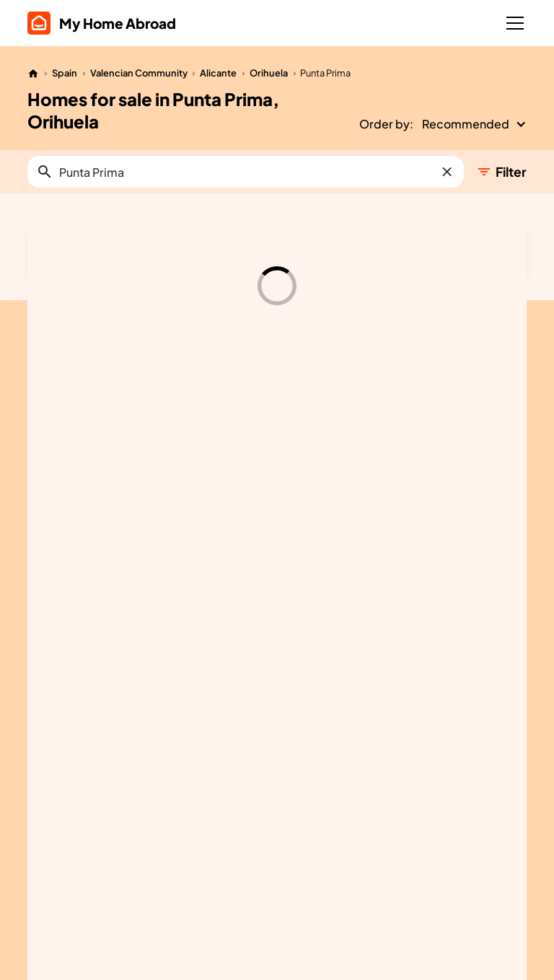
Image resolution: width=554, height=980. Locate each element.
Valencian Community (139, 73)
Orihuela (269, 73)
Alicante (218, 73)
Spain (65, 73)
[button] (512, 23)
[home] (102, 23)
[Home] (33, 74)
